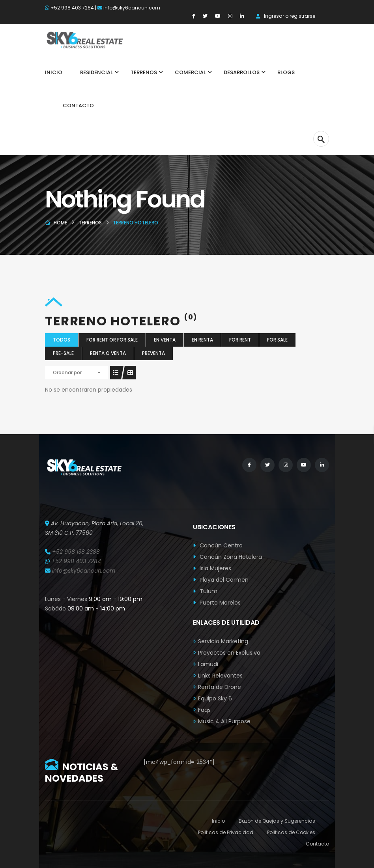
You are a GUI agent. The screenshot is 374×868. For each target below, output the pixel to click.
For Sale (277, 340)
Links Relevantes (220, 676)
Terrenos (90, 223)
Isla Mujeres (212, 568)
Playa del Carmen (221, 580)
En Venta (165, 340)
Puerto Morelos (217, 603)
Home (60, 223)
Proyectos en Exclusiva (229, 653)
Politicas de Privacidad (226, 832)
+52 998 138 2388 (76, 552)
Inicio (218, 821)
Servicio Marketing (223, 641)
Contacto (317, 844)
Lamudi (208, 664)
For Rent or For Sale (112, 340)
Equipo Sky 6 (215, 698)
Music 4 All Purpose (224, 721)
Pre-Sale (63, 353)
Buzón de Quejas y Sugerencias (277, 821)
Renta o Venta (108, 353)
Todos (62, 340)
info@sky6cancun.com (132, 8)
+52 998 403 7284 (72, 8)
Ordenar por (67, 372)
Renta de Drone (220, 687)
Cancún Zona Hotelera (227, 557)
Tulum (205, 591)
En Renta (202, 340)
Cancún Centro (218, 545)
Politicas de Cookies (291, 832)
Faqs (204, 710)
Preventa (153, 353)
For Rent (240, 340)
